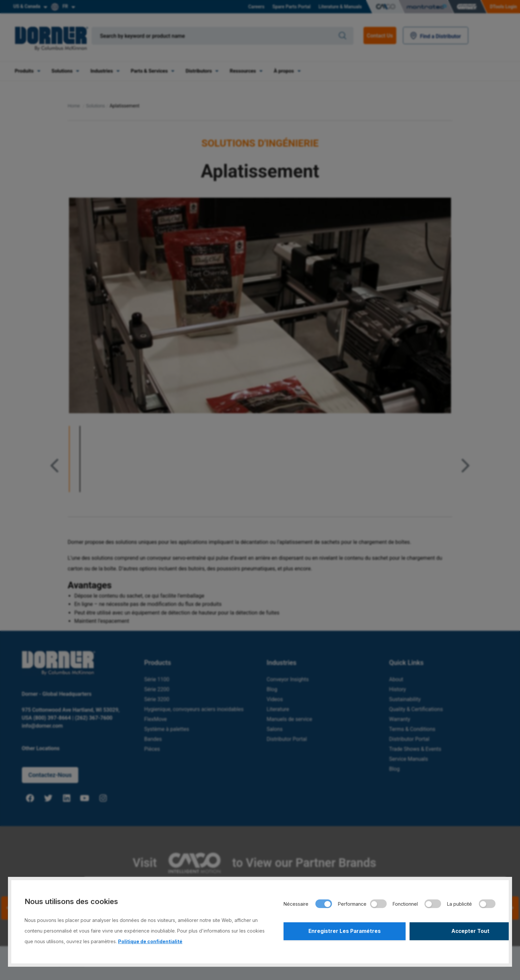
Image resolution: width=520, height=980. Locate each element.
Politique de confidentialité (150, 941)
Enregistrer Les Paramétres (335, 932)
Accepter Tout (443, 932)
